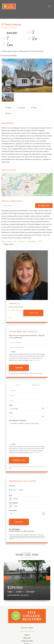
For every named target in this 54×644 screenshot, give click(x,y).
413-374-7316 (16, 307)
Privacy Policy (36, 360)
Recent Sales (19, 310)
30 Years (12, 490)
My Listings (12, 310)
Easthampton (32, 241)
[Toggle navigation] (49, 6)
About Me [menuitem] (27, 638)
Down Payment (13, 503)
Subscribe (19, 368)
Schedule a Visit (36, 385)
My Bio (11, 318)
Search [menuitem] (27, 635)
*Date (11, 405)
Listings (10, 241)
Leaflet (36, 195)
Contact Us (18, 385)
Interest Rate (13, 510)
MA (15, 241)
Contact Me (33, 313)
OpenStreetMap (43, 195)
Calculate (19, 522)
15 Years (20, 490)
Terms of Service (41, 467)
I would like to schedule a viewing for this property (27, 432)
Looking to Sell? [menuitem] (27, 641)
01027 (40, 241)
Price (10, 495)
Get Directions (44, 206)
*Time (11, 413)
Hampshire (22, 241)
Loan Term (12, 486)
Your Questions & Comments (18, 420)
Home (3, 241)
